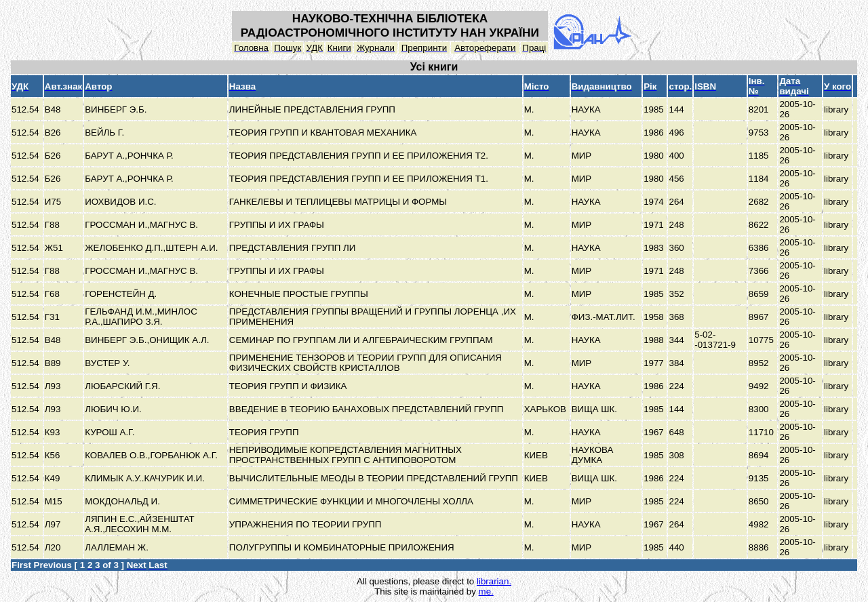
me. (486, 591)
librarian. (494, 581)
